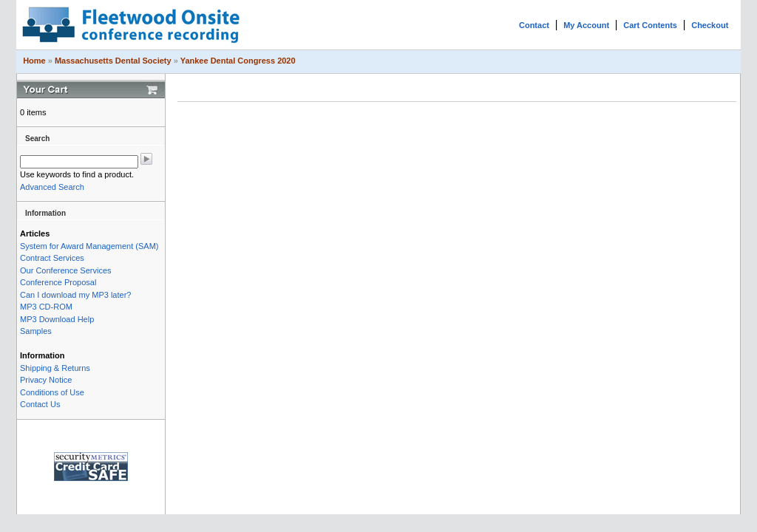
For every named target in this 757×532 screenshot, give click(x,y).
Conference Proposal (58, 282)
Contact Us (40, 404)
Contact (534, 25)
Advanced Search (52, 187)
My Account (586, 25)
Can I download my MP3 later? (75, 295)
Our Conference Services (66, 270)
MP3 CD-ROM (46, 307)
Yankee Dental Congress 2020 (238, 61)
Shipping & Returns (55, 368)
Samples (36, 331)
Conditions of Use (52, 392)
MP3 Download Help (57, 319)
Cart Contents (650, 25)
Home (34, 61)
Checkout (710, 25)
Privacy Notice (46, 380)
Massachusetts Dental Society (113, 61)
